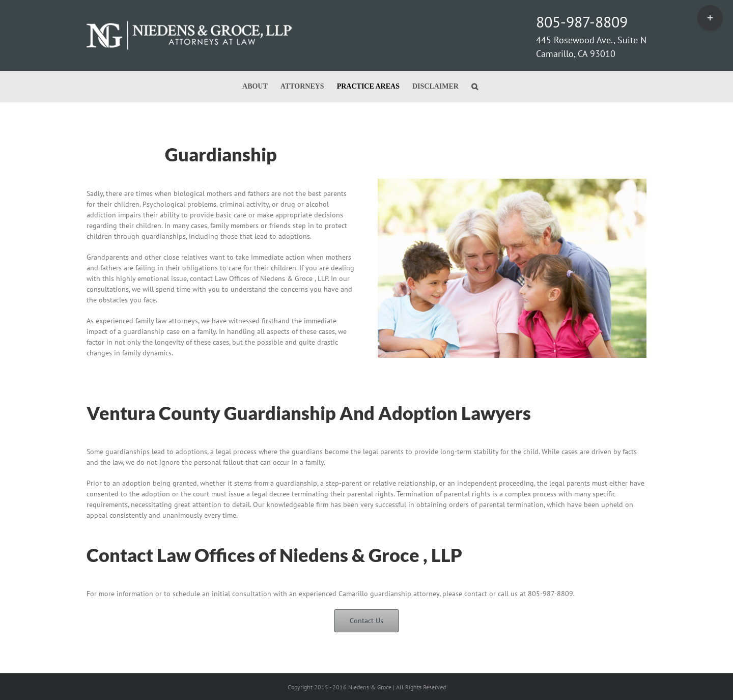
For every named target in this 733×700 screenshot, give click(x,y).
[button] (475, 87)
